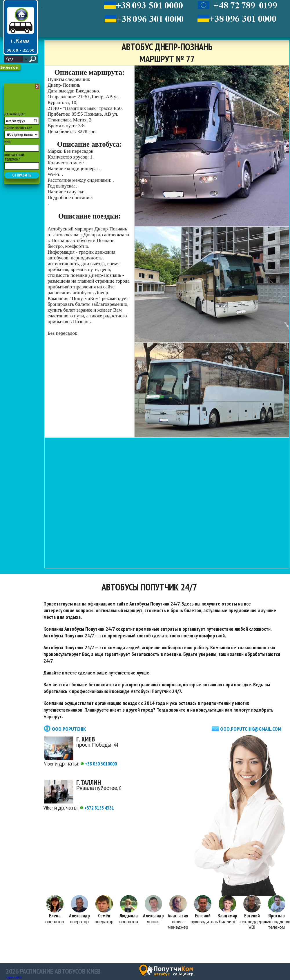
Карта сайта (14, 978)
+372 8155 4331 (97, 808)
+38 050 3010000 (99, 764)
